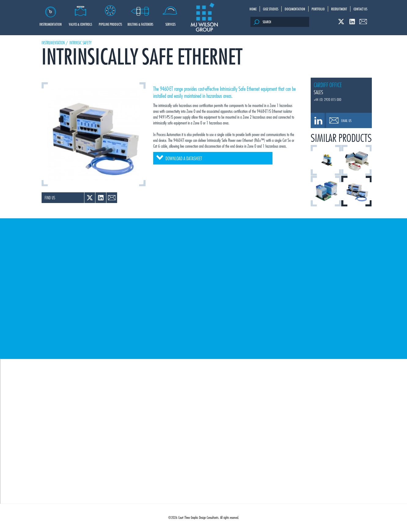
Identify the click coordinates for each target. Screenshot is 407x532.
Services (170, 13)
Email (363, 22)
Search (262, 22)
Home (253, 9)
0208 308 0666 (318, 120)
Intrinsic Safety (80, 43)
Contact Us (360, 9)
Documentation (295, 9)
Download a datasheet (179, 158)
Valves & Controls (81, 13)
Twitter (341, 22)
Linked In (352, 22)
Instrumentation (51, 13)
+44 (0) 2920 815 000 (327, 99)
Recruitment (339, 9)
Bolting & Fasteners (141, 13)
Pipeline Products (111, 13)
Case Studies (271, 9)
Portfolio (318, 9)
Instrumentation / (55, 43)
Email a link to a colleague (112, 198)
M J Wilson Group (204, 18)
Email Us (346, 120)
